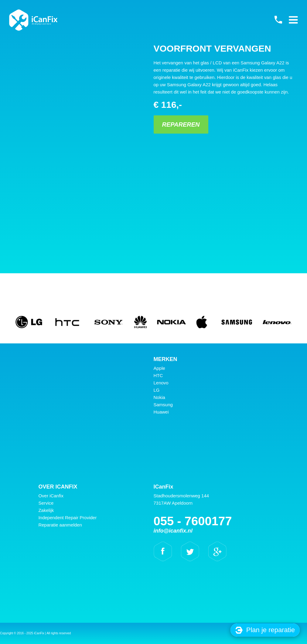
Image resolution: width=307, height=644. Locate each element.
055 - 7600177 (278, 20)
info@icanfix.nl (173, 531)
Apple (159, 368)
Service (46, 503)
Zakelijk (46, 510)
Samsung (163, 405)
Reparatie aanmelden (60, 525)
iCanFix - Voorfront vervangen (33, 20)
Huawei (161, 412)
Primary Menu (293, 20)
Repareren (181, 124)
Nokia (159, 397)
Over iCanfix (51, 496)
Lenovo (161, 383)
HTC (158, 375)
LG (157, 390)
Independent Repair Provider (67, 518)
